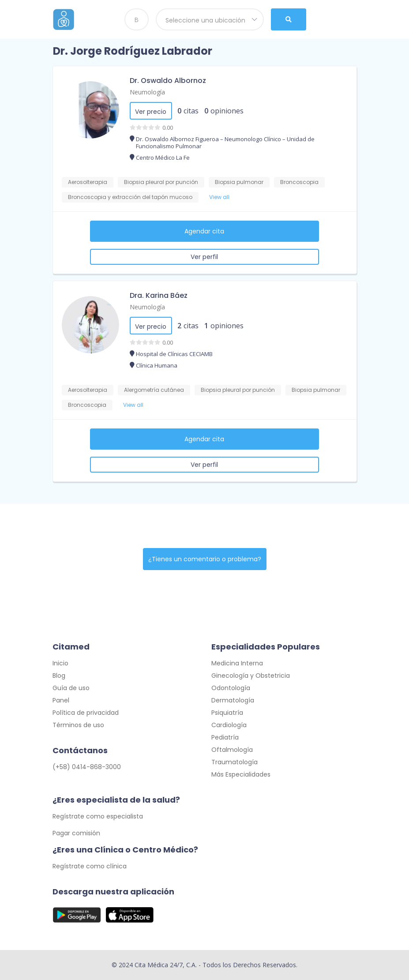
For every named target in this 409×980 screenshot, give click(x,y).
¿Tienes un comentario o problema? (205, 559)
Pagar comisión (76, 833)
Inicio (60, 663)
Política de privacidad (86, 713)
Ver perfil (204, 257)
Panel (61, 700)
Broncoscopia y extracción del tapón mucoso (130, 197)
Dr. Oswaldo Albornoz (168, 81)
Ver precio (151, 112)
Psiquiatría (227, 713)
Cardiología (229, 725)
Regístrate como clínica (90, 866)
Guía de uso (71, 688)
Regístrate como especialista (98, 816)
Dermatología (233, 700)
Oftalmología (232, 750)
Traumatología (235, 762)
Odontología (231, 688)
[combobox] (210, 19)
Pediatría (225, 737)
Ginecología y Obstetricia (251, 676)
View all (219, 197)
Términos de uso (78, 725)
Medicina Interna (237, 663)
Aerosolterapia (88, 182)
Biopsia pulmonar (239, 182)
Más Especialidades (241, 774)
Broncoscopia (299, 182)
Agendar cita (204, 231)
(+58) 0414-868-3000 (87, 767)
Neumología (147, 92)
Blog (59, 676)
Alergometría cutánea (154, 390)
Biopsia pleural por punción (161, 182)
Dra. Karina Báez (159, 295)
